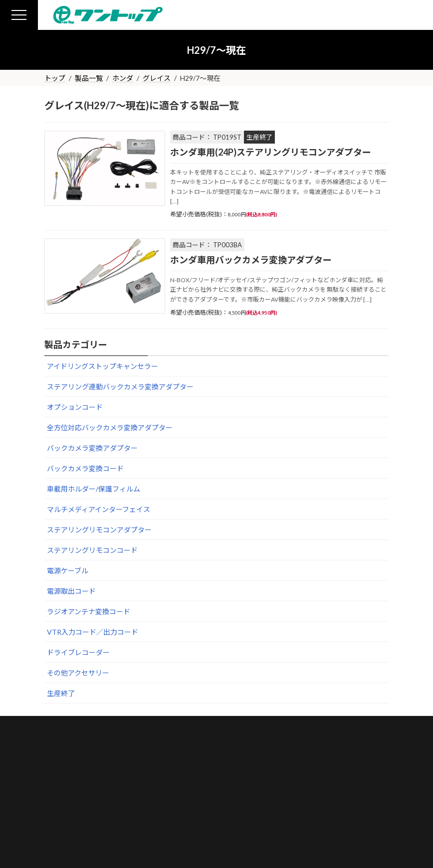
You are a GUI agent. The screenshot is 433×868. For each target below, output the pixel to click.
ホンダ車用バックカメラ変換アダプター (251, 260)
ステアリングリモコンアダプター (99, 530)
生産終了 (61, 693)
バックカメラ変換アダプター (92, 448)
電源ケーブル (68, 571)
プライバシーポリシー (172, 822)
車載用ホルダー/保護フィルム (94, 489)
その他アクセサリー (78, 673)
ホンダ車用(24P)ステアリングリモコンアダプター (271, 152)
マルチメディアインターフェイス (99, 509)
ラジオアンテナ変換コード (89, 611)
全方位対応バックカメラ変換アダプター (110, 428)
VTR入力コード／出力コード (93, 632)
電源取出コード (71, 591)
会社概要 (48, 822)
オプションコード (75, 407)
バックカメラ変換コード (85, 468)
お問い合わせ (100, 822)
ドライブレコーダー (78, 652)
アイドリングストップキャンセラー (103, 366)
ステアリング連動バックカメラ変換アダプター (120, 387)
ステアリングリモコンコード (92, 550)
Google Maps (250, 761)
